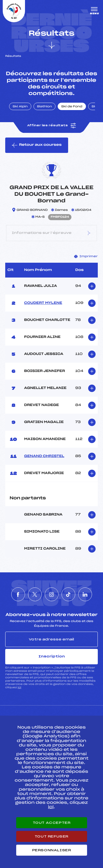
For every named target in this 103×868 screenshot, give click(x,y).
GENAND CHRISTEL (44, 456)
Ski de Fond (72, 107)
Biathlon (44, 107)
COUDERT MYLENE (43, 303)
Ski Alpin (20, 107)
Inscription (52, 656)
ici (19, 688)
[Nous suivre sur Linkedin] (85, 594)
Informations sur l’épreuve (51, 233)
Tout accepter (52, 823)
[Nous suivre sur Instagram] (52, 594)
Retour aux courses (37, 145)
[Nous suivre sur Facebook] (18, 594)
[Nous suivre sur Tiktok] (68, 594)
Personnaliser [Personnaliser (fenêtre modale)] (52, 850)
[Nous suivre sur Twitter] (35, 594)
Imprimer (86, 256)
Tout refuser (51, 836)
